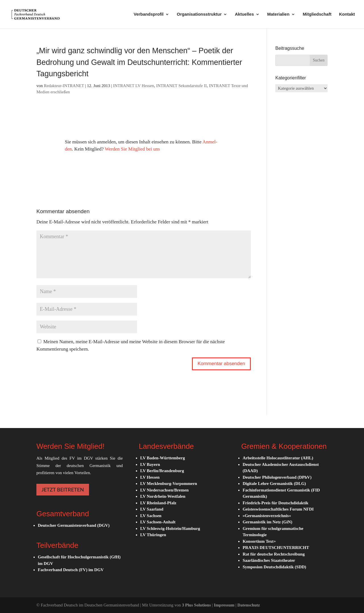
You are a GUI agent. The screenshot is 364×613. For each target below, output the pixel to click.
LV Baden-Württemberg (163, 458)
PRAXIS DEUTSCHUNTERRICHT (276, 548)
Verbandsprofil (149, 14)
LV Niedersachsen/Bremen (164, 490)
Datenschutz (249, 605)
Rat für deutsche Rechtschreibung (274, 554)
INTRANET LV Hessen (134, 86)
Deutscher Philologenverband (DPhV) (277, 477)
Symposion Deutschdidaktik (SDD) (274, 567)
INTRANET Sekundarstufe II (181, 86)
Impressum (225, 605)
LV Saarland (152, 509)
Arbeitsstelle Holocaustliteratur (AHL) (278, 458)
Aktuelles (244, 14)
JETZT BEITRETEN (63, 489)
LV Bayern (150, 464)
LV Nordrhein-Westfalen (163, 496)
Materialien (278, 14)
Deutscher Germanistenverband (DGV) (74, 525)
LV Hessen (150, 477)
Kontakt (347, 14)
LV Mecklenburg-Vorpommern (169, 484)
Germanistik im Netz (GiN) (267, 522)
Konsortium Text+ (259, 541)
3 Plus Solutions (197, 605)
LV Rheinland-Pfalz (158, 503)
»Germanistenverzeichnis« (267, 516)
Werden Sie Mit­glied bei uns (132, 149)
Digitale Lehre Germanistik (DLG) (274, 484)
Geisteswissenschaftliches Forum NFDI (278, 509)
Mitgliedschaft (317, 14)
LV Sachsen (151, 516)
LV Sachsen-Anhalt (158, 522)
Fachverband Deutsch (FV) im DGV (71, 570)
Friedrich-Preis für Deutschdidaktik (275, 503)
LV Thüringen (153, 535)
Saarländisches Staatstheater (269, 560)
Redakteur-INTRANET (64, 86)
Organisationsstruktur (199, 14)
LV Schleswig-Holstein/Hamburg (170, 528)
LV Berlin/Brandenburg (162, 471)
